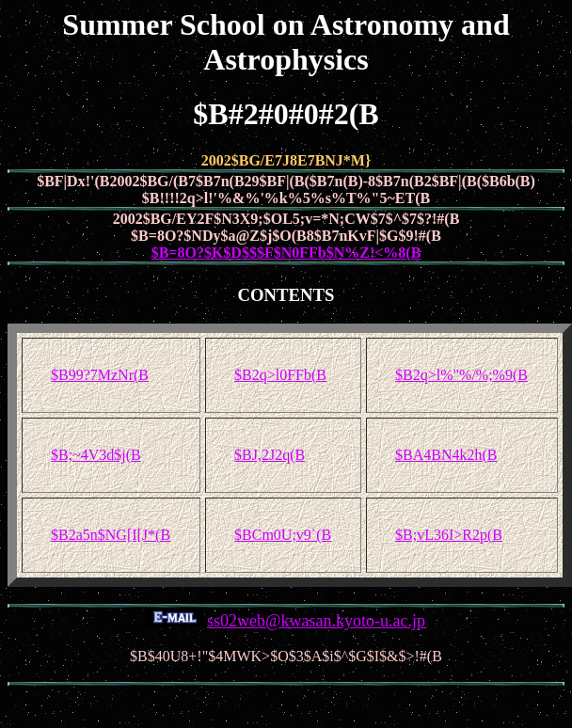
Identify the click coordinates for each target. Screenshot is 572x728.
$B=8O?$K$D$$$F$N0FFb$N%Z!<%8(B (286, 253)
